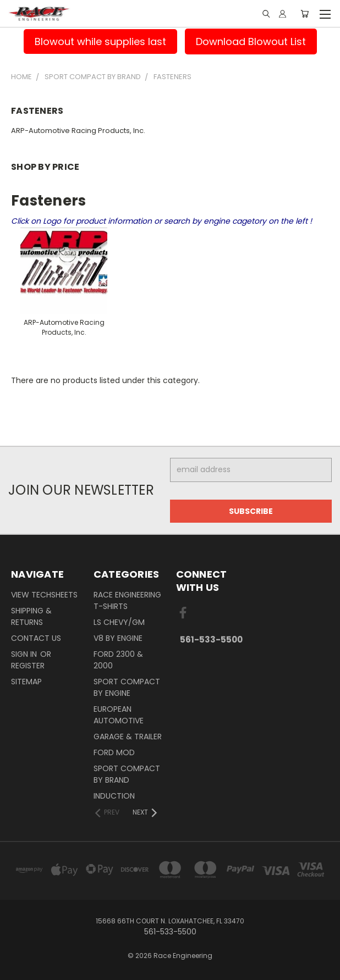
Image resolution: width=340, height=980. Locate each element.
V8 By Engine (118, 638)
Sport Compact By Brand (127, 774)
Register (28, 666)
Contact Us (36, 638)
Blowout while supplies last (100, 41)
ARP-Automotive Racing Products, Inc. (78, 131)
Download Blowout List (251, 41)
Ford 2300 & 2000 (118, 660)
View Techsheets (44, 595)
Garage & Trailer (128, 737)
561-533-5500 (211, 640)
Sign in (25, 654)
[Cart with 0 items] (305, 14)
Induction (114, 796)
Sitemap (26, 682)
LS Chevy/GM (119, 622)
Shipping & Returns (31, 616)
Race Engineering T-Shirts (127, 600)
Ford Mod (114, 752)
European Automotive (119, 715)
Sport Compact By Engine (127, 687)
